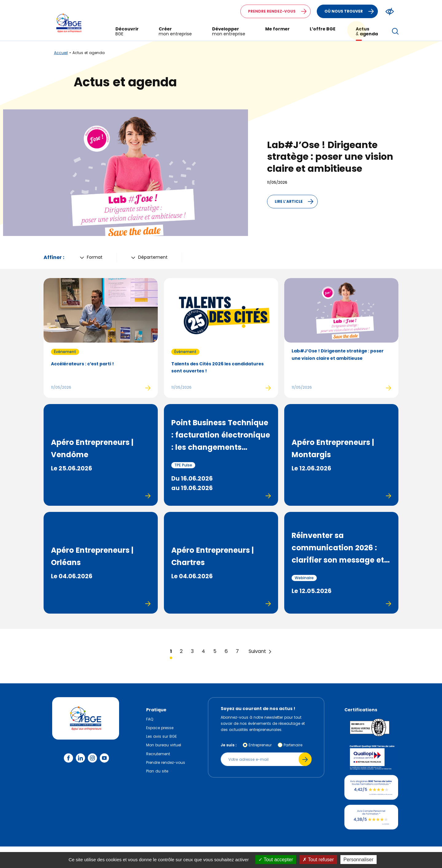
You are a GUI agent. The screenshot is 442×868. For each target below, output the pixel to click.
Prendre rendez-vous (279, 11)
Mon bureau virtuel (164, 745)
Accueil (61, 53)
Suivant (260, 651)
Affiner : (54, 257)
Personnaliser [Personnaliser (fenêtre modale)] (359, 860)
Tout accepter (276, 860)
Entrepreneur (260, 745)
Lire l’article (296, 202)
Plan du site (157, 771)
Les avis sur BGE (161, 736)
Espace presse (160, 728)
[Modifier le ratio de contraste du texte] (390, 12)
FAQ (150, 719)
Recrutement (158, 754)
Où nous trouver (351, 11)
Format (91, 257)
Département (149, 257)
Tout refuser (318, 860)
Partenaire (293, 745)
